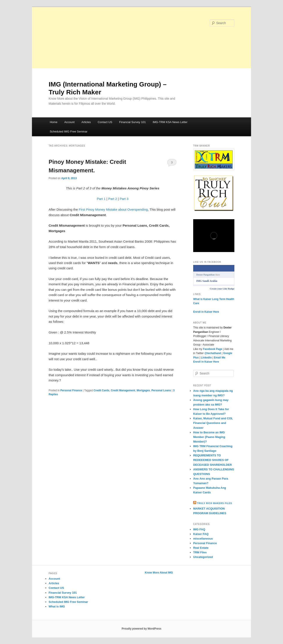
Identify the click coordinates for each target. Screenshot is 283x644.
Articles (86, 122)
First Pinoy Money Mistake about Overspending (113, 209)
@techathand (213, 353)
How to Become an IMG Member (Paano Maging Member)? (209, 437)
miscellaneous (203, 539)
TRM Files (200, 552)
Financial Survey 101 (132, 122)
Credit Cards (101, 390)
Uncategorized (203, 557)
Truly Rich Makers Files (215, 503)
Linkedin (206, 358)
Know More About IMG (159, 573)
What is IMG (57, 606)
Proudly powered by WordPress (141, 629)
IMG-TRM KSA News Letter (170, 122)
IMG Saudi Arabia (207, 281)
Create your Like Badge (222, 289)
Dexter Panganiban (205, 275)
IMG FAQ (199, 529)
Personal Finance (71, 390)
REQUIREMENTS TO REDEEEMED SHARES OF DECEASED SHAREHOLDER (212, 460)
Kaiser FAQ (201, 534)
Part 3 (124, 199)
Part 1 (101, 199)
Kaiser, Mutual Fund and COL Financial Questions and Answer (213, 423)
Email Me (219, 358)
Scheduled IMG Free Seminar (69, 131)
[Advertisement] (141, 38)
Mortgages (143, 390)
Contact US (105, 122)
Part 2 (113, 199)
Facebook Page (213, 349)
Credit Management (123, 390)
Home (54, 122)
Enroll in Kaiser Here (206, 312)
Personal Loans (161, 390)
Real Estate (201, 548)
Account (69, 122)
